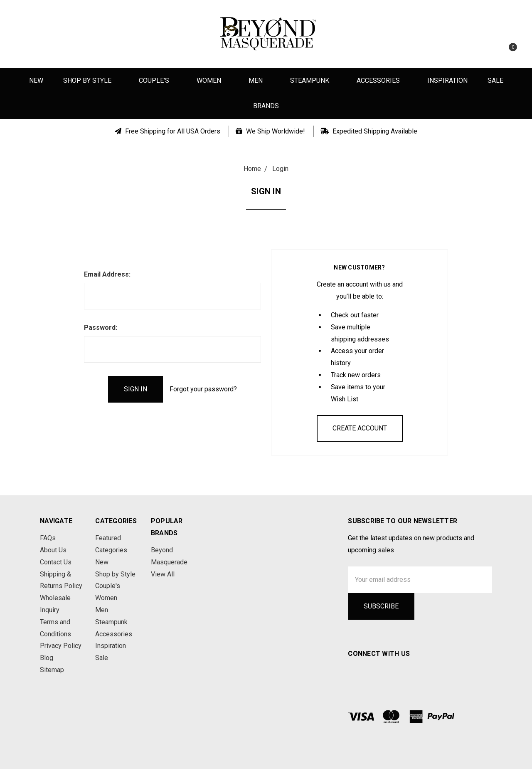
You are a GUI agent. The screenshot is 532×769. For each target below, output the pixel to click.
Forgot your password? (203, 389)
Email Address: (107, 274)
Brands (266, 106)
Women (213, 80)
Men (259, 80)
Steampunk (313, 80)
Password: (101, 328)
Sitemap (52, 670)
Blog (47, 658)
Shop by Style (91, 80)
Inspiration (447, 80)
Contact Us (56, 562)
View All (163, 574)
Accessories (382, 80)
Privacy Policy (61, 646)
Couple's (158, 80)
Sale (495, 80)
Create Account (360, 428)
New (36, 80)
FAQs (48, 538)
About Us (53, 550)
